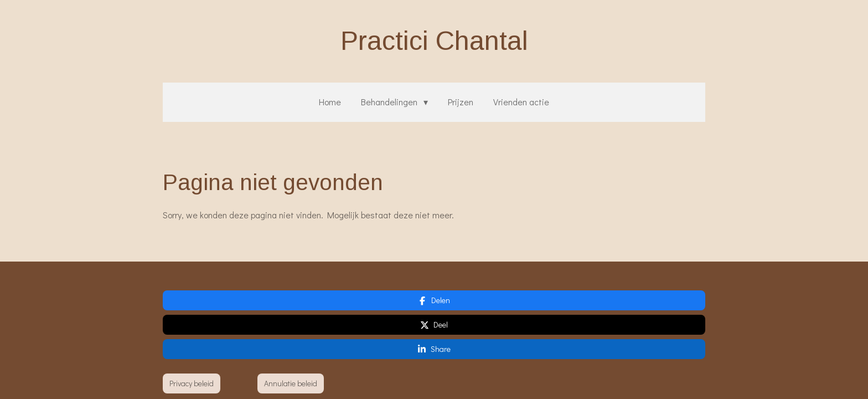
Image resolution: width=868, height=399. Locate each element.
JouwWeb (691, 362)
